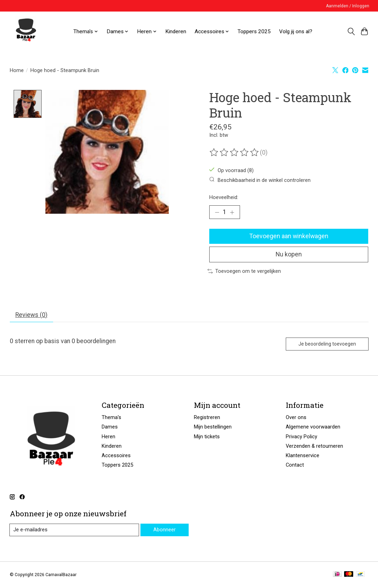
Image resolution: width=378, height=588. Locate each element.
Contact (295, 465)
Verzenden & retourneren (314, 446)
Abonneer (165, 530)
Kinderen (176, 31)
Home (17, 70)
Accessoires (116, 456)
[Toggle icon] (351, 31)
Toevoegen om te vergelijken (244, 271)
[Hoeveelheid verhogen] (232, 212)
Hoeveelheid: (224, 197)
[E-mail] (74, 531)
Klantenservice (303, 456)
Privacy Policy (301, 437)
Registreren (207, 418)
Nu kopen (289, 255)
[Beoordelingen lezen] (235, 153)
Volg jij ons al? (296, 31)
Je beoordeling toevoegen (326, 344)
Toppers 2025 (254, 31)
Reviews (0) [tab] (31, 315)
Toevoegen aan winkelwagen (289, 236)
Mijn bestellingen (213, 427)
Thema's (111, 418)
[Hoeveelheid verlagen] (217, 212)
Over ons (296, 418)
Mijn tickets (207, 437)
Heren (108, 437)
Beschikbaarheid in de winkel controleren (260, 180)
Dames (110, 427)
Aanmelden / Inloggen (348, 6)
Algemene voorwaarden (313, 427)
